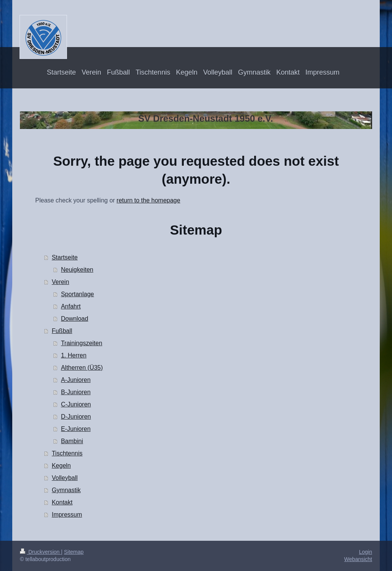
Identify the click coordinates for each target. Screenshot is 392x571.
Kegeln (61, 466)
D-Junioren (76, 417)
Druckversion (40, 552)
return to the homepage (149, 200)
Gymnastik (66, 490)
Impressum (67, 515)
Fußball (62, 331)
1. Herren (74, 355)
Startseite (65, 257)
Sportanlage (77, 294)
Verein (60, 282)
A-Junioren (76, 380)
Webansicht (358, 559)
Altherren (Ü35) (82, 368)
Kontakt (62, 502)
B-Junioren (76, 392)
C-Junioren (76, 404)
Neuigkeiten (77, 270)
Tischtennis (67, 453)
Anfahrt (71, 306)
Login (366, 552)
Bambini (72, 441)
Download (74, 319)
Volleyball (65, 478)
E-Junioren (76, 429)
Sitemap (74, 552)
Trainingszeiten (82, 343)
